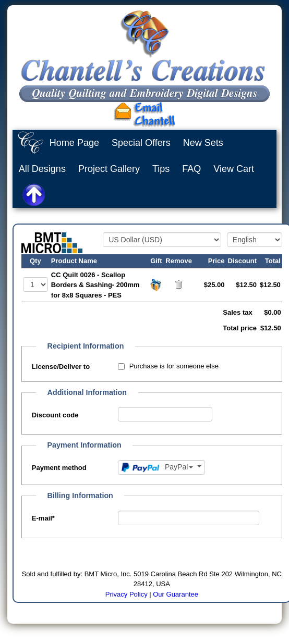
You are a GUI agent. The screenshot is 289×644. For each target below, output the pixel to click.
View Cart (234, 169)
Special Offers (141, 143)
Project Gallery (109, 169)
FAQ (191, 169)
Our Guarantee (176, 594)
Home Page (74, 143)
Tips (161, 169)
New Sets (203, 143)
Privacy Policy (127, 594)
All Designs (42, 169)
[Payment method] (161, 467)
